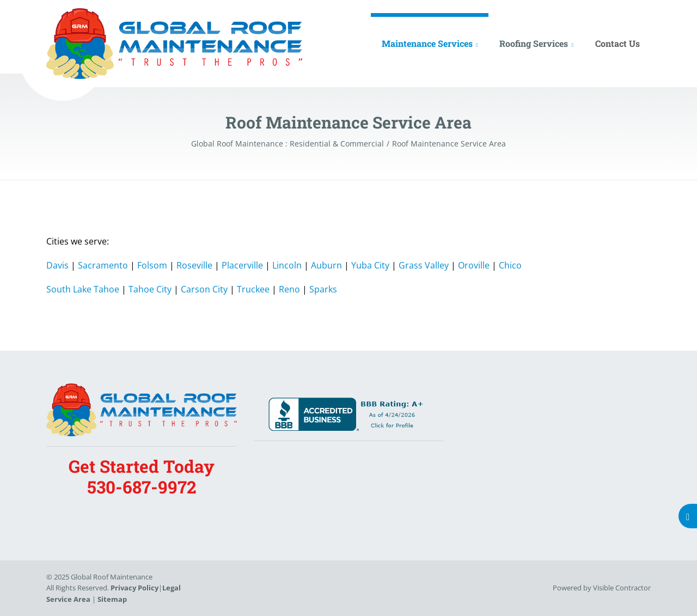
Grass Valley (424, 265)
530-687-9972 (142, 487)
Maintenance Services (427, 43)
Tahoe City (150, 289)
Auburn (326, 265)
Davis (57, 265)
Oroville (474, 265)
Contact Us (617, 43)
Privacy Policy (134, 588)
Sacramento (103, 265)
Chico (510, 265)
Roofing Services (534, 43)
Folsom (152, 265)
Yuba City (370, 265)
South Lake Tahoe (83, 289)
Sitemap (112, 599)
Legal (172, 588)
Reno (289, 289)
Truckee (253, 289)
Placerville (242, 265)
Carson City (204, 289)
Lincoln (287, 265)
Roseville (194, 265)
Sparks (323, 289)
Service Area (68, 599)
